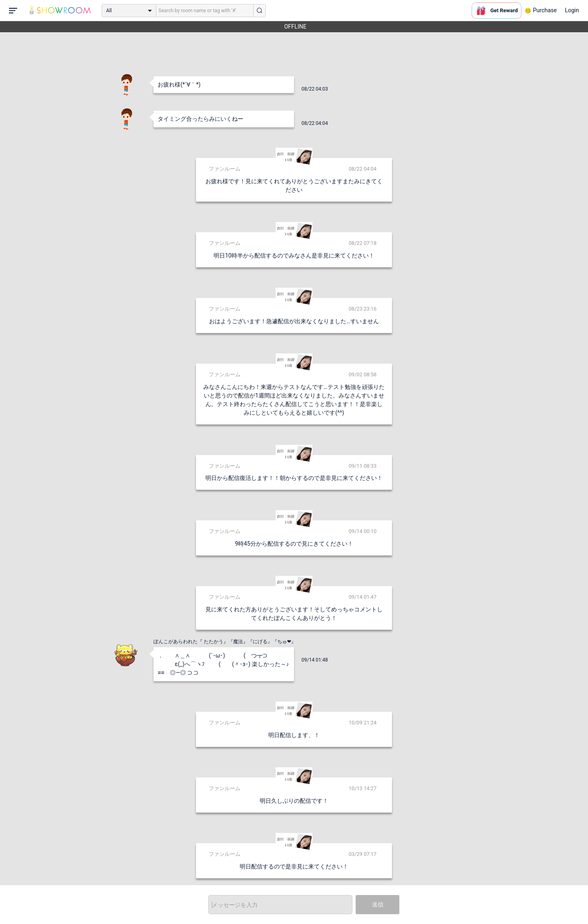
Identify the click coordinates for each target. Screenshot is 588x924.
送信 (378, 904)
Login (572, 10)
